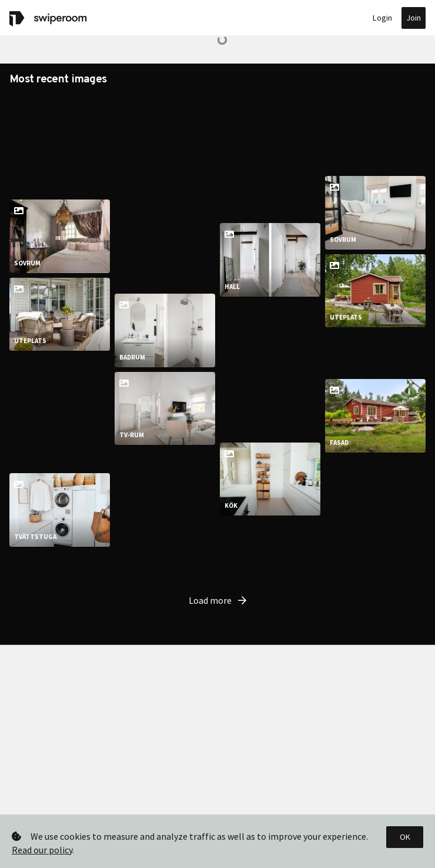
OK (405, 837)
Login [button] (382, 18)
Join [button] (414, 18)
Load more (217, 643)
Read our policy (42, 850)
